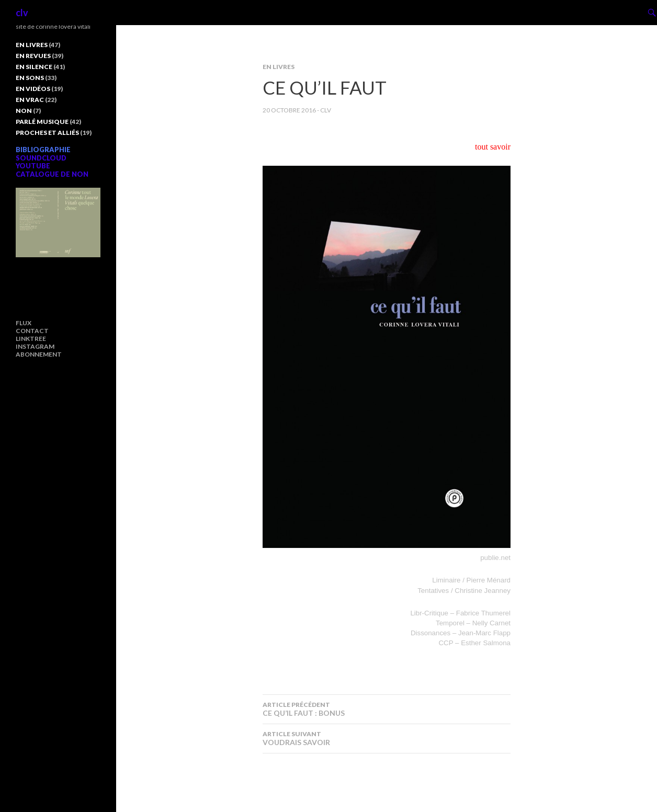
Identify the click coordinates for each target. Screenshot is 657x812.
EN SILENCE (34, 67)
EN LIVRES (279, 67)
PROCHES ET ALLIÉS (47, 133)
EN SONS (30, 78)
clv (22, 13)
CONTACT (32, 331)
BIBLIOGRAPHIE (43, 150)
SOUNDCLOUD (41, 158)
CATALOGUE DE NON (52, 174)
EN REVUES (33, 56)
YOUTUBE (33, 166)
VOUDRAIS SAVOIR (387, 738)
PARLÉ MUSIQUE (42, 122)
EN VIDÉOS (33, 89)
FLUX (24, 323)
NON (24, 111)
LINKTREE (31, 339)
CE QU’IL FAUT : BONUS (387, 709)
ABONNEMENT (39, 354)
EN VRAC (30, 100)
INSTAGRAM (35, 346)
